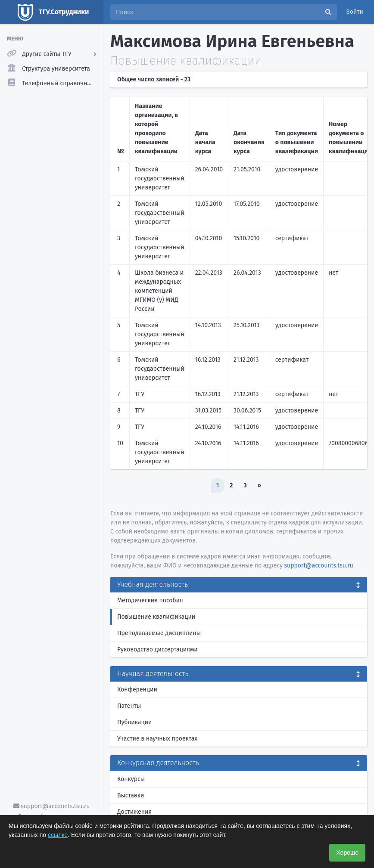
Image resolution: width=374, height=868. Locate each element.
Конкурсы (131, 779)
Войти (355, 12)
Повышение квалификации (156, 617)
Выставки (131, 795)
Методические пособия (150, 600)
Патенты (129, 706)
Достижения (134, 812)
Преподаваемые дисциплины (159, 633)
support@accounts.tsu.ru (52, 806)
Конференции (137, 690)
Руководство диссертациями (157, 649)
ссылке (58, 835)
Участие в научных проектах (157, 739)
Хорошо (347, 852)
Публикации (134, 722)
